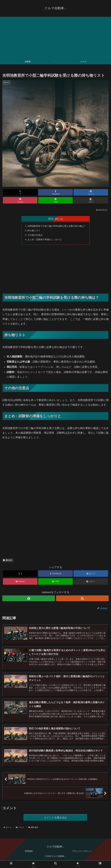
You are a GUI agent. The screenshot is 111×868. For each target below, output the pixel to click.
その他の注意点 (34, 236)
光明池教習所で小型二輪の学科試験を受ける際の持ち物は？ (57, 226)
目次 (51, 219)
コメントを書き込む (55, 821)
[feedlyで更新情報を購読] (29, 599)
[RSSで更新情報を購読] (82, 599)
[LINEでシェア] (55, 200)
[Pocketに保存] (20, 200)
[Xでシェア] (20, 192)
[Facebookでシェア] (55, 192)
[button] (91, 200)
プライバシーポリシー (82, 854)
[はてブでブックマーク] (91, 192)
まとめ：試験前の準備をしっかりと (44, 240)
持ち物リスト (32, 231)
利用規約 (29, 854)
